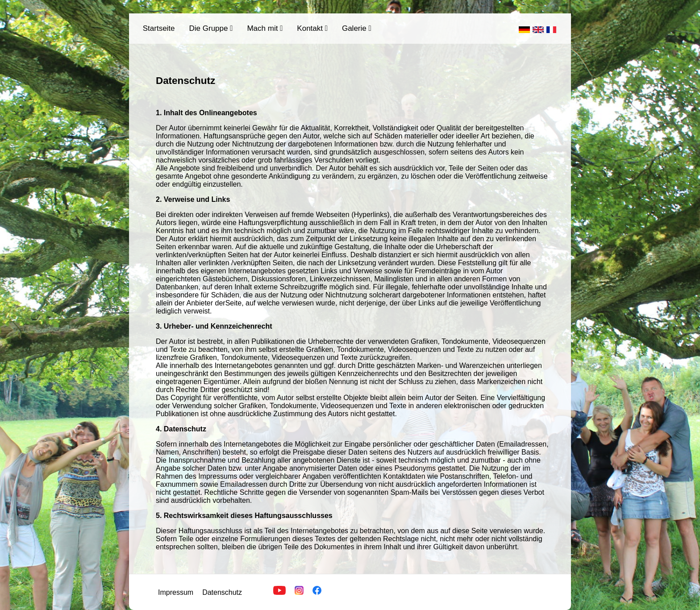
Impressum (176, 592)
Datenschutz (222, 592)
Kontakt (312, 28)
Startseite (159, 28)
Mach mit (265, 28)
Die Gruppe (211, 28)
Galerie (357, 28)
